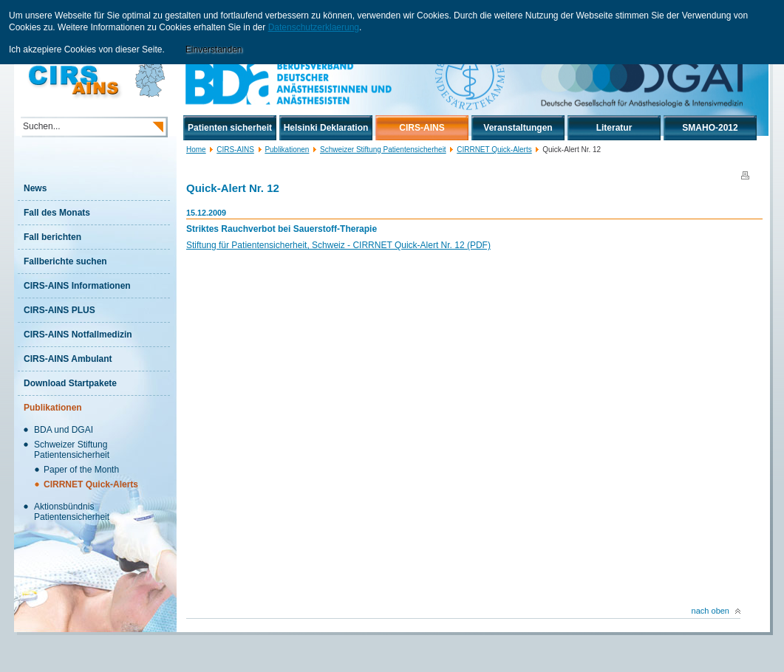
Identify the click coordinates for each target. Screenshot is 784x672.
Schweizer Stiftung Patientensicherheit (383, 150)
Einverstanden (214, 49)
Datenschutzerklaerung (314, 27)
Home (196, 150)
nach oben (716, 611)
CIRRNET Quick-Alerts (494, 150)
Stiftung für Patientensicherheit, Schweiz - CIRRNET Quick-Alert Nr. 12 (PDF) (338, 245)
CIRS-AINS (235, 150)
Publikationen (287, 150)
